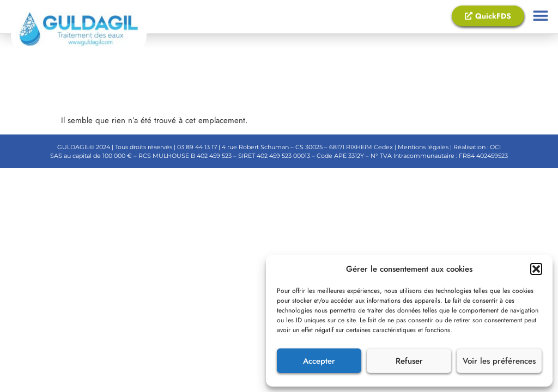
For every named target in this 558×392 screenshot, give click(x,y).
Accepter (319, 361)
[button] (536, 269)
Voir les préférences (499, 361)
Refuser (409, 361)
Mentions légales (422, 147)
